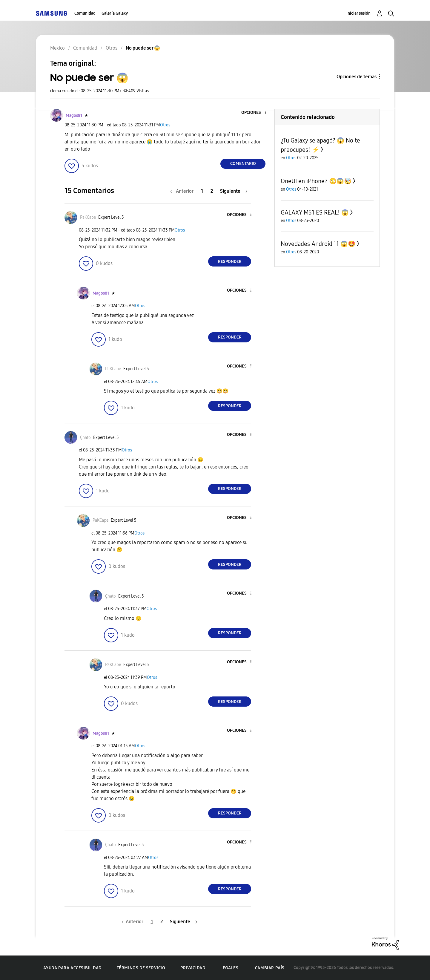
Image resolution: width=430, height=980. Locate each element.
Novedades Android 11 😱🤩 (318, 244)
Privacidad (193, 968)
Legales (229, 968)
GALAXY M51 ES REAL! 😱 (315, 212)
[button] (255, 113)
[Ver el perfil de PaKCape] (88, 217)
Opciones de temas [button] (357, 77)
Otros (165, 125)
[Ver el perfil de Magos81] (74, 115)
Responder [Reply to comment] (230, 262)
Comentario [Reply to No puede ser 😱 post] (243, 164)
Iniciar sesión (358, 13)
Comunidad (85, 13)
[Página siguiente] (234, 191)
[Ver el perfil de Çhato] (85, 438)
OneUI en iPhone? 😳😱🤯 (316, 181)
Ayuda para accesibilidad (72, 968)
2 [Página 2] (212, 191)
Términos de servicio (141, 968)
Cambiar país (270, 968)
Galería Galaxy (115, 13)
